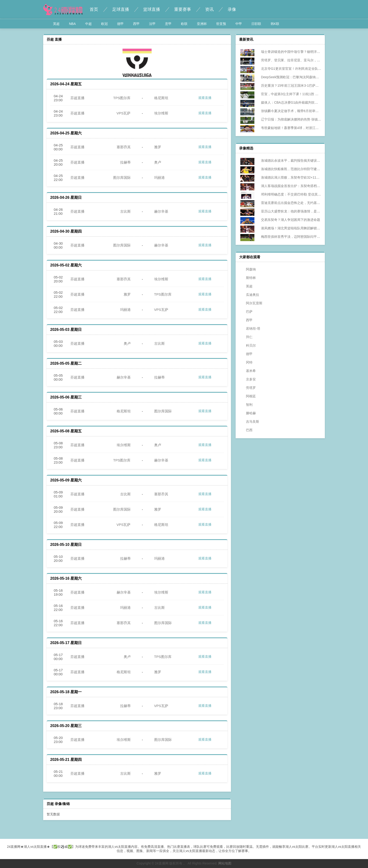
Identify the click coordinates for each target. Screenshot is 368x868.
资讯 (209, 9)
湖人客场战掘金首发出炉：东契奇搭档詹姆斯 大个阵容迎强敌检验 (306, 186)
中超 (88, 24)
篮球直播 (152, 9)
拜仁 (246, 337)
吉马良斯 (250, 422)
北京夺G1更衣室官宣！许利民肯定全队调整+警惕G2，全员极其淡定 (307, 69)
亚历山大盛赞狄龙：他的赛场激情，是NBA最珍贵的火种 (299, 211)
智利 (246, 405)
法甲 (152, 24)
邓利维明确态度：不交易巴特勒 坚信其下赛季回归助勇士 (299, 194)
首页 (94, 9)
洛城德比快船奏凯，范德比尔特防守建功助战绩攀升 (295, 169)
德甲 (120, 24)
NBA (72, 24)
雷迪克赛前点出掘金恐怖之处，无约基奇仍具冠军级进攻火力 (302, 203)
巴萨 (246, 312)
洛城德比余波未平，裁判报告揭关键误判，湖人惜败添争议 (300, 160)
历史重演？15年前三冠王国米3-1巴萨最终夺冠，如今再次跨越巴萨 (306, 86)
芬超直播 (77, 98)
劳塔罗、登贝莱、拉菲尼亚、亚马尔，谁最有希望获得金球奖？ (304, 60)
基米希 (248, 371)
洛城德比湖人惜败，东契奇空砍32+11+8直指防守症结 (297, 177)
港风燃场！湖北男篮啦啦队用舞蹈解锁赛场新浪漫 (294, 228)
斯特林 (248, 278)
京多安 (248, 379)
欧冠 (104, 24)
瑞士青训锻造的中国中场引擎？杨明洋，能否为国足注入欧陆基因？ (307, 52)
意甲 (168, 24)
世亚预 (221, 24)
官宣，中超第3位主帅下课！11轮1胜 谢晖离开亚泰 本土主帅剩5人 (306, 94)
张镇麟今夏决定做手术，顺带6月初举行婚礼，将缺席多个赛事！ (305, 111)
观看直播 (202, 98)
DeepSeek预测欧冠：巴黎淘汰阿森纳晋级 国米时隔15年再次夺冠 (305, 77)
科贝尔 (248, 345)
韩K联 (275, 24)
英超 (56, 24)
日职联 (256, 24)
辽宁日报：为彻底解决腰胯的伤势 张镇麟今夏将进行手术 (299, 119)
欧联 (184, 24)
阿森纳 (248, 269)
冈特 (246, 362)
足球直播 (121, 9)
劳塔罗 (248, 388)
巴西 (246, 430)
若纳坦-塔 (250, 328)
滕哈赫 (248, 413)
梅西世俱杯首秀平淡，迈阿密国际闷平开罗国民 (292, 237)
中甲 (239, 24)
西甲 (136, 24)
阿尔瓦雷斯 (251, 303)
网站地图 (225, 863)
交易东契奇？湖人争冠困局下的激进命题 (287, 220)
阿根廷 (248, 396)
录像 (232, 9)
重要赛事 (183, 9)
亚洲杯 (202, 24)
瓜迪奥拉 (250, 295)
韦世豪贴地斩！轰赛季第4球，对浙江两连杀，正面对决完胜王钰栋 (306, 128)
